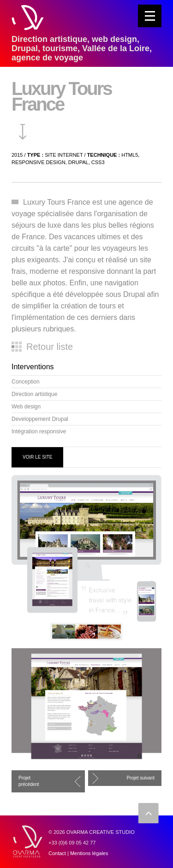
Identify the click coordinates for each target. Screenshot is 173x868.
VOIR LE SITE (37, 457)
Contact (57, 853)
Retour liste (50, 347)
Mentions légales (89, 853)
